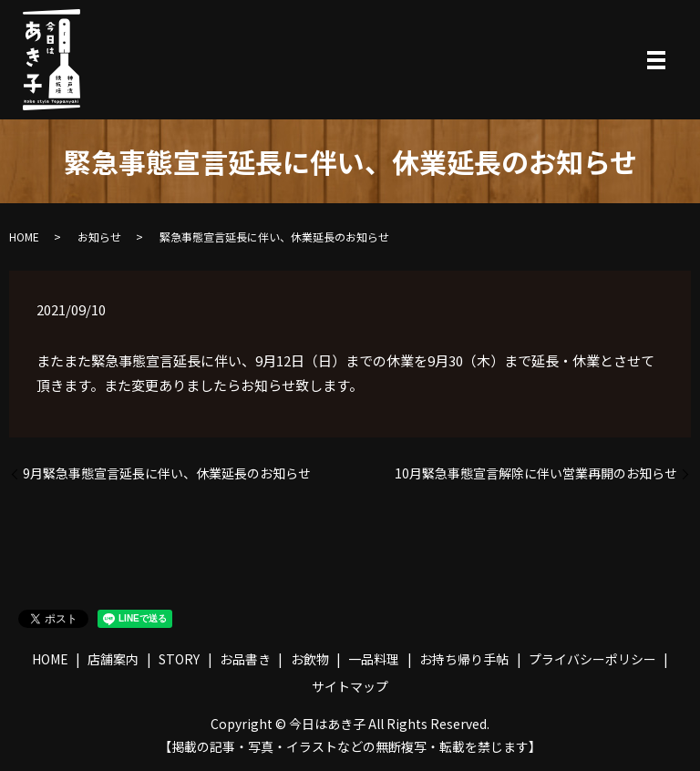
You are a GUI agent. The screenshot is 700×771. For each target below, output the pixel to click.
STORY (179, 659)
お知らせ (99, 236)
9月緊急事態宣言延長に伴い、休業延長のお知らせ (167, 473)
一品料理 (374, 659)
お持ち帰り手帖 (464, 659)
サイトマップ (350, 686)
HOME (24, 236)
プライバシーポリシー (592, 659)
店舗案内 (113, 659)
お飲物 (310, 659)
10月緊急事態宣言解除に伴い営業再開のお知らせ (536, 473)
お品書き (245, 659)
